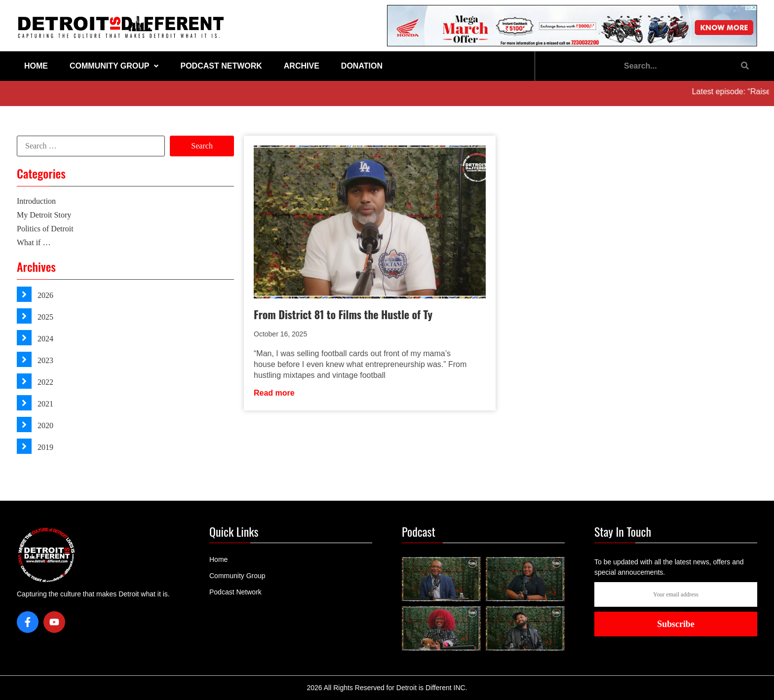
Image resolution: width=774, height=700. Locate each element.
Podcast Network (221, 66)
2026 (44, 295)
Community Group (114, 66)
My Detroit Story (44, 215)
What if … (34, 242)
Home (36, 66)
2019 (44, 447)
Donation (362, 66)
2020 (44, 425)
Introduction (36, 201)
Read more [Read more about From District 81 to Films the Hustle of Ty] (274, 393)
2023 (44, 360)
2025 (44, 317)
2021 (44, 404)
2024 (44, 339)
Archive (302, 66)
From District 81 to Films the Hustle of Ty (343, 314)
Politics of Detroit (45, 229)
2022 (44, 382)
